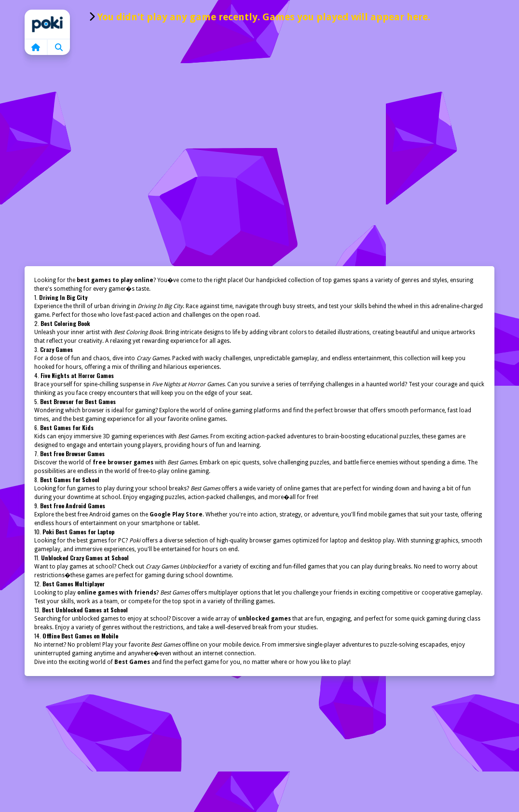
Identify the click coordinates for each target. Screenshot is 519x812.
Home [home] (47, 24)
